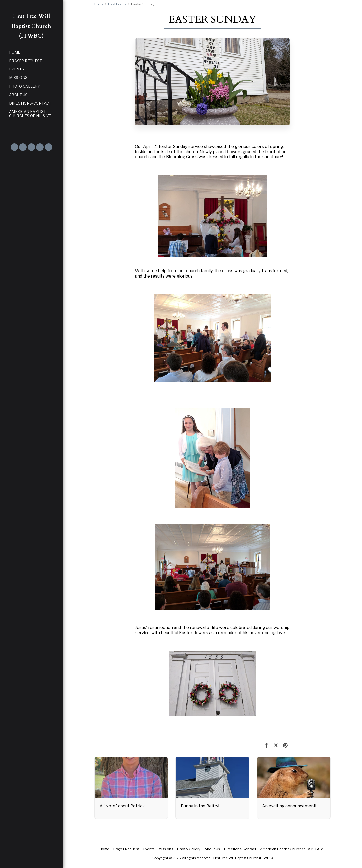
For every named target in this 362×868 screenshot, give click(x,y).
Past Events (117, 4)
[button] (14, 147)
